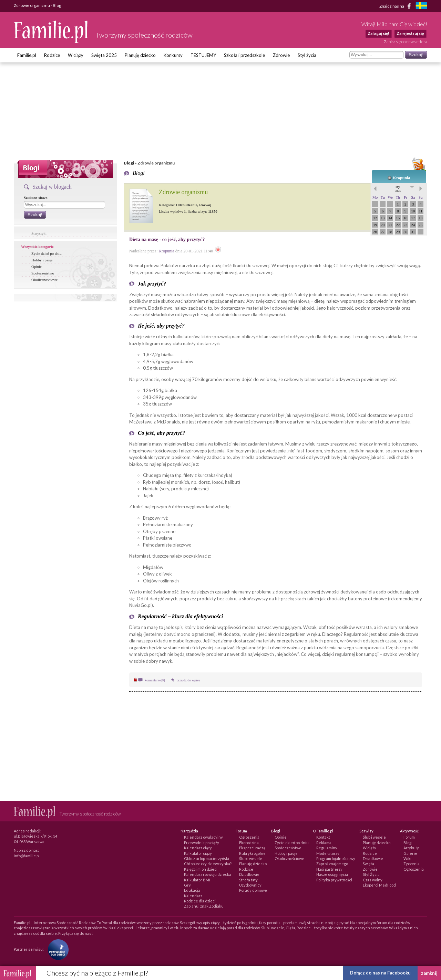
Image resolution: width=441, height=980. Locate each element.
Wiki (407, 858)
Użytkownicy (250, 885)
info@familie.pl (27, 856)
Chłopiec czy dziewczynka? (208, 864)
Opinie (37, 267)
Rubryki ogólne (252, 853)
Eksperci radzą (252, 848)
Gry (187, 885)
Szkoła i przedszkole (244, 55)
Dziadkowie (249, 874)
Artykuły (411, 848)
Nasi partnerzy (329, 869)
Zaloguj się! (378, 33)
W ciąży (76, 55)
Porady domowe (253, 890)
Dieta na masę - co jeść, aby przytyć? (167, 239)
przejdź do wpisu (188, 680)
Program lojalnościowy (336, 858)
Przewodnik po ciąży (202, 843)
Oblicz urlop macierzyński (207, 858)
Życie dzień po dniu (47, 253)
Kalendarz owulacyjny (203, 837)
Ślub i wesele (251, 858)
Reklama (324, 843)
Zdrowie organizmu (183, 192)
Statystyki (39, 233)
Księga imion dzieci (201, 869)
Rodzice (52, 55)
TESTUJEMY (203, 55)
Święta (368, 864)
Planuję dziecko (140, 55)
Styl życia (307, 55)
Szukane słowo (36, 198)
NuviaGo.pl (140, 605)
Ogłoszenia (249, 837)
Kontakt (323, 837)
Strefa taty (248, 880)
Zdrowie (281, 55)
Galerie (410, 853)
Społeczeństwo (43, 273)
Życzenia (412, 864)
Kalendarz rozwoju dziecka (208, 874)
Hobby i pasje (42, 260)
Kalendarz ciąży (198, 848)
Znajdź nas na (396, 6)
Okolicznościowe (44, 280)
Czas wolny (373, 880)
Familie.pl (27, 55)
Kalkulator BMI (197, 880)
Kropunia (402, 178)
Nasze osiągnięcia (332, 874)
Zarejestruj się (410, 33)
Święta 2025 (104, 55)
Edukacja (192, 890)
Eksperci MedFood (379, 885)
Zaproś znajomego (332, 864)
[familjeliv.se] (421, 6)
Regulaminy (327, 848)
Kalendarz (193, 896)
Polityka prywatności (334, 880)
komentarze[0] (155, 680)
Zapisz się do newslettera (406, 42)
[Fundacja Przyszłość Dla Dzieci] (57, 949)
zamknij (429, 973)
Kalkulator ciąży (198, 853)
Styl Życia (371, 874)
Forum (409, 837)
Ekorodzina (249, 843)
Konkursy (173, 55)
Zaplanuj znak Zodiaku (204, 906)
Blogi (129, 163)
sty (398, 189)
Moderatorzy (328, 853)
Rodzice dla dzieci (200, 901)
